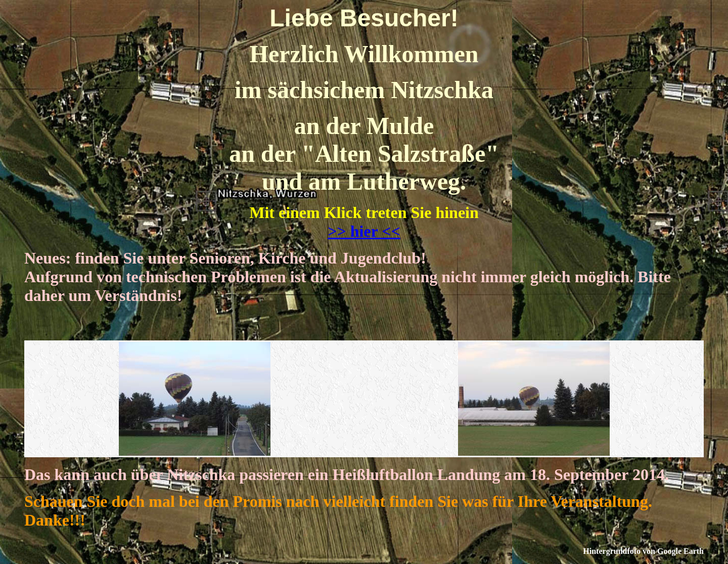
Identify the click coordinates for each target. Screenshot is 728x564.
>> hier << (364, 231)
